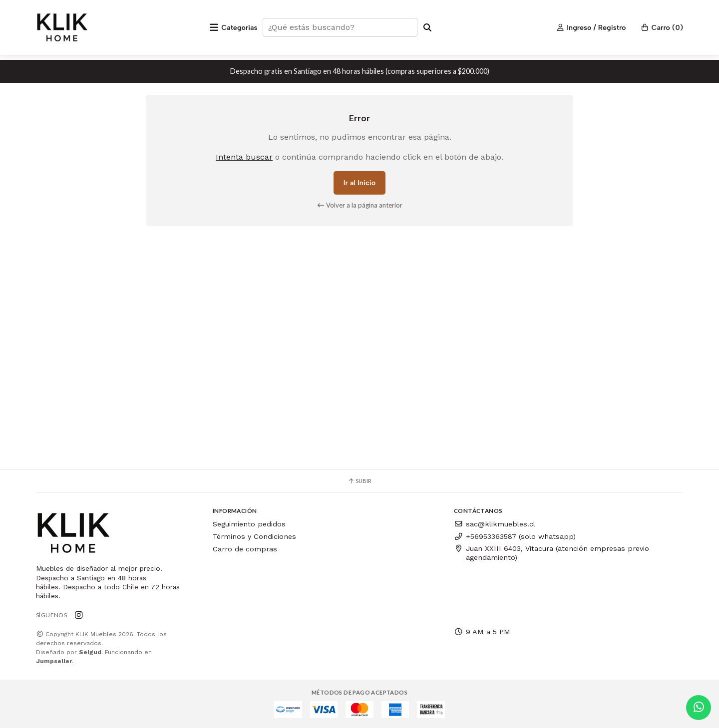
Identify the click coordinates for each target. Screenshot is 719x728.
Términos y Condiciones (254, 536)
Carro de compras (245, 549)
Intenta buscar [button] (244, 157)
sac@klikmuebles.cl (495, 524)
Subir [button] (359, 481)
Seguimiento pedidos (249, 524)
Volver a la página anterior (360, 205)
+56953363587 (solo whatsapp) (515, 536)
